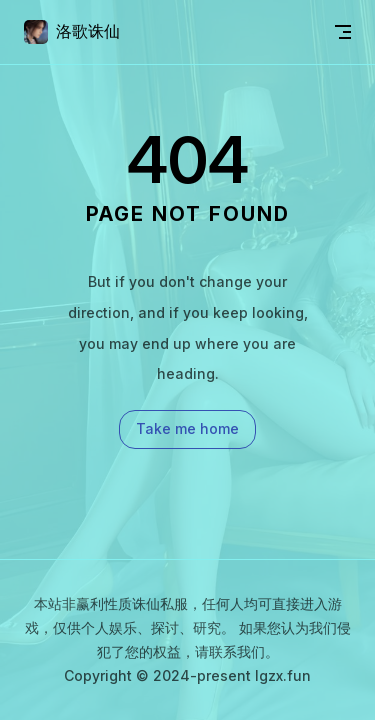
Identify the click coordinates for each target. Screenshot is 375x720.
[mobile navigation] (343, 32)
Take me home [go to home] (187, 428)
